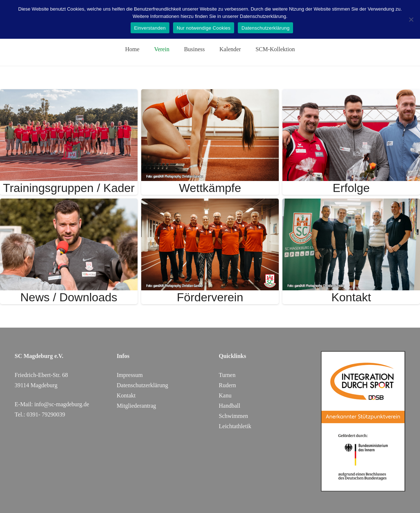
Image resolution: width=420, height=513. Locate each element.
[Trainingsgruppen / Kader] (69, 94)
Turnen (227, 375)
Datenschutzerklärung (265, 28)
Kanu (225, 395)
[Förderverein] (210, 203)
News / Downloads (69, 297)
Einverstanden (150, 28)
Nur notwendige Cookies (204, 28)
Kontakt (351, 297)
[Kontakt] (351, 203)
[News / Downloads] (69, 203)
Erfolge (351, 188)
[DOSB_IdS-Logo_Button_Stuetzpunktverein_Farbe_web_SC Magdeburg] (363, 421)
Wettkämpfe (210, 188)
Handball (230, 406)
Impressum (130, 375)
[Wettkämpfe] (210, 94)
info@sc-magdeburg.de (62, 404)
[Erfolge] (351, 94)
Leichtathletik (235, 426)
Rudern (227, 385)
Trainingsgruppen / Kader (69, 188)
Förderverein (210, 297)
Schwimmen (233, 416)
